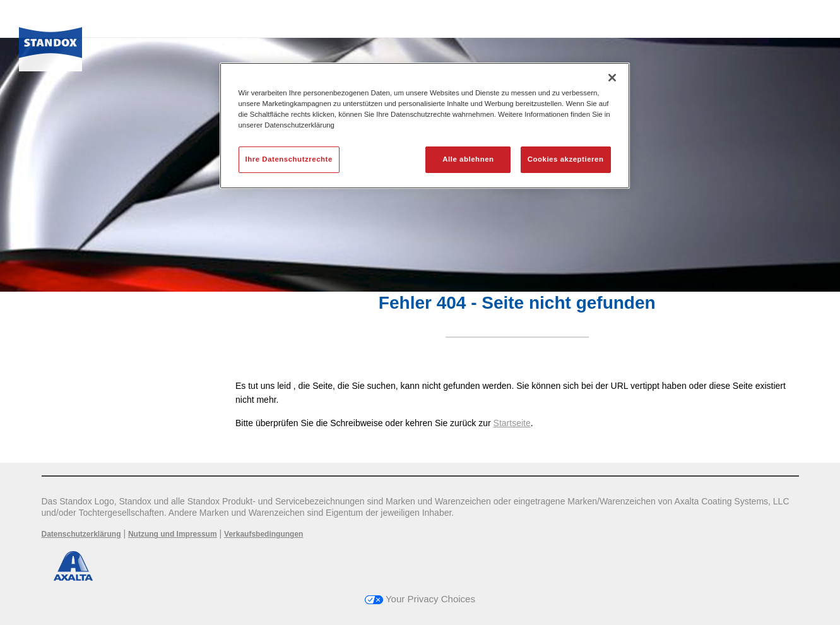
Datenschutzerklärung (81, 534)
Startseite (512, 423)
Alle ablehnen (468, 159)
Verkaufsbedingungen (263, 534)
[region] (425, 126)
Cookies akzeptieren (566, 159)
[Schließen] (612, 78)
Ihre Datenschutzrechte (289, 159)
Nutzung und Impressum (173, 534)
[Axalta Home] (50, 46)
